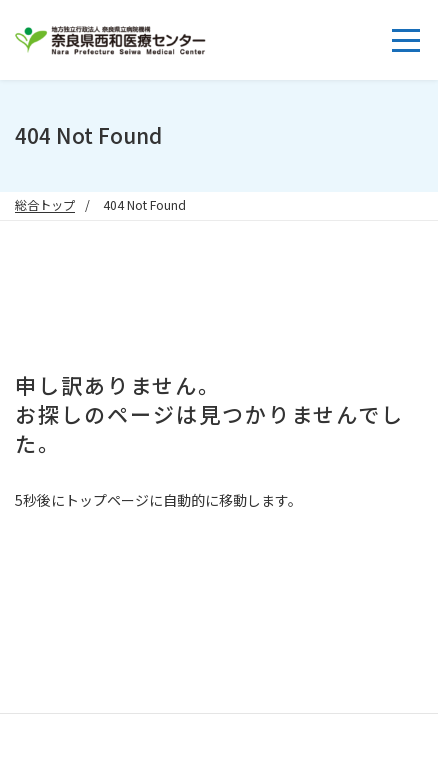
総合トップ (45, 205)
